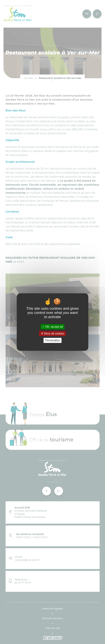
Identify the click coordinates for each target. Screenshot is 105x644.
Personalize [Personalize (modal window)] (53, 340)
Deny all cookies (53, 334)
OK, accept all (53, 327)
